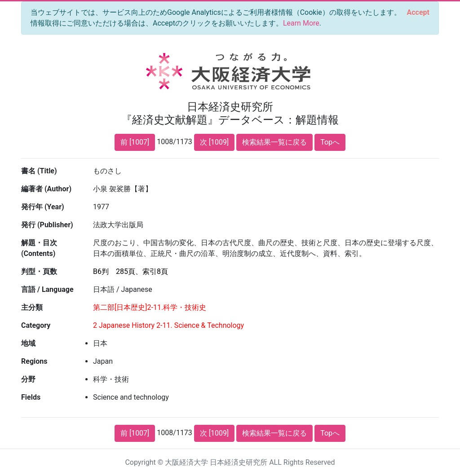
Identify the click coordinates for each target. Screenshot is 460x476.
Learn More (301, 23)
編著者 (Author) (46, 189)
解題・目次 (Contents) (39, 248)
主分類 (32, 307)
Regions (34, 361)
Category (36, 325)
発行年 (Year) (43, 207)
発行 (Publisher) (47, 225)
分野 (28, 379)
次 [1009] (214, 142)
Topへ (330, 142)
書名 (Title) (39, 171)
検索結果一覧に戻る (274, 142)
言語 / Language (47, 289)
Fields (31, 397)
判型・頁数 (39, 271)
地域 (28, 343)
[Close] (418, 13)
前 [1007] (135, 142)
